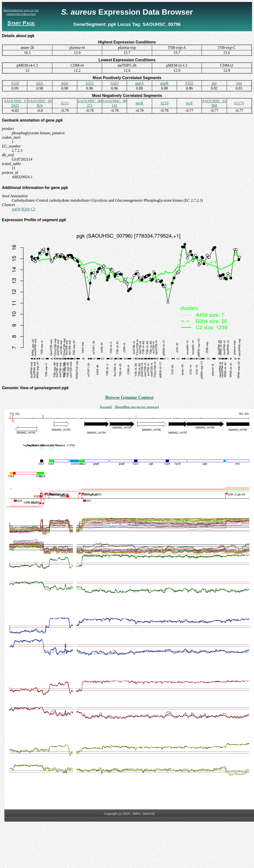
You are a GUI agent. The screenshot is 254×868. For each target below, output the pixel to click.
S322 (189, 83)
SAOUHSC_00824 (40, 103)
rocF (189, 103)
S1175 (239, 103)
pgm (65, 83)
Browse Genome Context (129, 397)
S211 (65, 103)
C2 (33, 209)
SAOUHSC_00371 (90, 103)
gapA (140, 83)
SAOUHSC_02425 (15, 103)
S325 (90, 83)
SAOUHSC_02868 (214, 103)
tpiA (40, 83)
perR (140, 103)
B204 (26, 209)
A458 (16, 209)
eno (239, 83)
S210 (164, 103)
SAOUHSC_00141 (114, 103)
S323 (114, 83)
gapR (165, 83)
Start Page (21, 23)
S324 (15, 83)
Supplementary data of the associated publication (21, 12)
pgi (214, 83)
